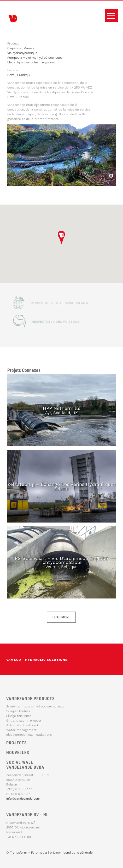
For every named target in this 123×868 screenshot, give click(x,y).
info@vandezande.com (23, 799)
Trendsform (19, 853)
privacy (56, 853)
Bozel (111, 176)
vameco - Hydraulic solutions (37, 660)
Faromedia (39, 853)
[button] (61, 237)
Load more (61, 617)
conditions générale (78, 853)
